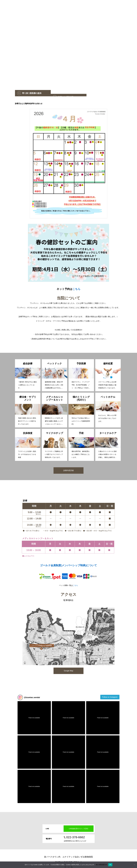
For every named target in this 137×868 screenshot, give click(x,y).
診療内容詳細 (68, 470)
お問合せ (130, 5)
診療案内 (110, 5)
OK (110, 865)
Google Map (68, 671)
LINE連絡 (120, 5)
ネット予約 (78, 5)
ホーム (68, 5)
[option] (68, 48)
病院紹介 (100, 5)
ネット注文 (89, 5)
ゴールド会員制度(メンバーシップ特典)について (69, 565)
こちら (76, 289)
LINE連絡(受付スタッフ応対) (78, 829)
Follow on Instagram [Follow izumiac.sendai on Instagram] (110, 697)
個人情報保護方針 (102, 865)
